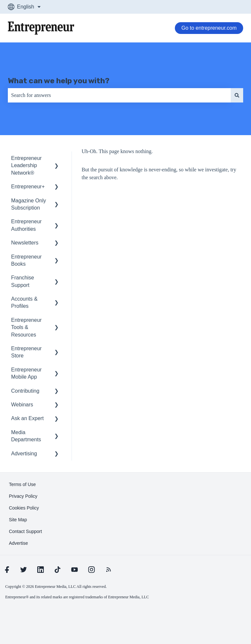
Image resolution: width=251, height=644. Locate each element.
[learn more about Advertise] (18, 543)
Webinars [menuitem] (22, 405)
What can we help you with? (59, 81)
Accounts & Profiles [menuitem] (24, 302)
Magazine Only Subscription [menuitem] (29, 204)
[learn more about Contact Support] (25, 531)
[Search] (237, 95)
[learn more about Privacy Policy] (23, 496)
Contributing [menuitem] (25, 391)
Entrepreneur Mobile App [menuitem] (26, 373)
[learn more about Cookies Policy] (24, 508)
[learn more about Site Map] (18, 520)
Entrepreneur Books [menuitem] (26, 260)
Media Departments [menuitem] (26, 436)
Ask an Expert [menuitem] (27, 418)
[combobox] (119, 95)
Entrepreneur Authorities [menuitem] (26, 225)
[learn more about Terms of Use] (22, 484)
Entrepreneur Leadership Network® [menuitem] (26, 165)
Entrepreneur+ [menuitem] (28, 187)
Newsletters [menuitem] (25, 243)
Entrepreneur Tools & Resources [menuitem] (26, 327)
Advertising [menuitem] (24, 454)
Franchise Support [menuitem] (23, 281)
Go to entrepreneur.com (209, 28)
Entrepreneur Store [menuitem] (26, 352)
